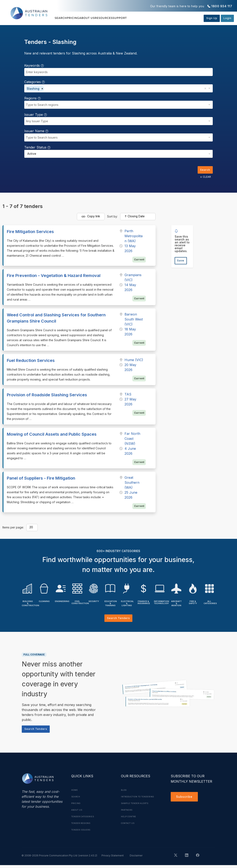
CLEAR (204, 178)
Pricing (83, 18)
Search (62, 18)
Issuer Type (36, 115)
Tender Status (37, 147)
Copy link (91, 218)
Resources (132, 18)
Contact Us (129, 833)
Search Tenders (118, 620)
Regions (32, 98)
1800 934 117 (222, 6)
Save (182, 262)
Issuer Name (36, 131)
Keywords (34, 65)
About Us (106, 18)
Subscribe (185, 800)
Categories (34, 82)
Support (158, 18)
